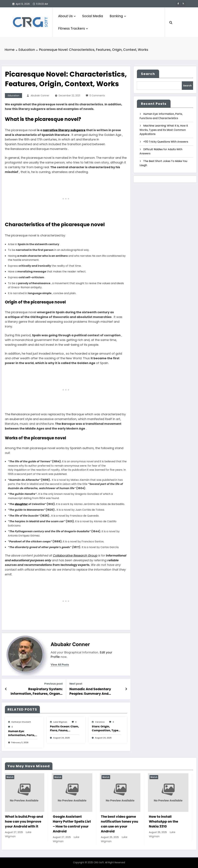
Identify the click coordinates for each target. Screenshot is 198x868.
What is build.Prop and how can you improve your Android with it (31, 821)
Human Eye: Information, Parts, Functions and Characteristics (22, 733)
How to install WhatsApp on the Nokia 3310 (171, 821)
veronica (100, 722)
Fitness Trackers (73, 28)
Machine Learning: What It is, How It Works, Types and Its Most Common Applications (164, 130)
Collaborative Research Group (75, 555)
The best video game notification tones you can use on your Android (127, 824)
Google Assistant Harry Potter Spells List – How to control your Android (79, 824)
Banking (118, 16)
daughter (21, 504)
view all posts (60, 665)
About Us (67, 16)
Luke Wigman (60, 722)
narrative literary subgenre (64, 130)
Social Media (93, 16)
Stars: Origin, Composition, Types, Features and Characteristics (106, 728)
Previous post (54, 684)
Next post (76, 684)
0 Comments (97, 95)
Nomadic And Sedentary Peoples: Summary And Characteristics (90, 691)
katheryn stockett (21, 722)
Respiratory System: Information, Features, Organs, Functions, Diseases (37, 691)
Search (148, 74)
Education (14, 95)
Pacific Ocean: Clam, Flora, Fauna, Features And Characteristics (64, 728)
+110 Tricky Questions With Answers (166, 142)
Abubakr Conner (40, 95)
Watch (17, 777)
